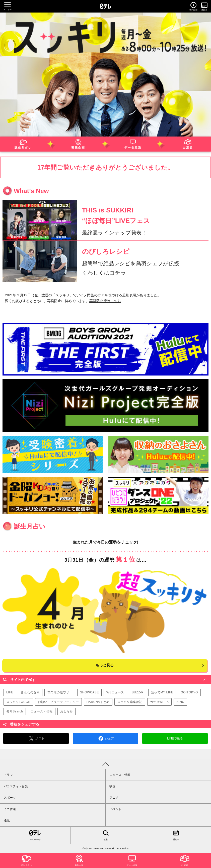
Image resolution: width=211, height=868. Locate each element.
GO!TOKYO (189, 692)
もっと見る (105, 665)
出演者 (188, 144)
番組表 (176, 835)
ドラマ (8, 775)
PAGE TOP (105, 764)
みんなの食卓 (30, 692)
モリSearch (15, 711)
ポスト (36, 738)
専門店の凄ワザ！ (60, 692)
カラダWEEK (160, 702)
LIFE (10, 692)
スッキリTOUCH (18, 702)
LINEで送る (175, 738)
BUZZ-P (138, 692)
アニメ (114, 798)
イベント (115, 809)
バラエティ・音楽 (16, 786)
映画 (112, 786)
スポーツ (10, 798)
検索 (105, 835)
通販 (7, 820)
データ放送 (133, 144)
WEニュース (115, 692)
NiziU (180, 702)
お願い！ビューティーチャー (58, 702)
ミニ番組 (10, 809)
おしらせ (66, 711)
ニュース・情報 (42, 711)
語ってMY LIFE (162, 692)
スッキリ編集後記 (130, 702)
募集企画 (78, 144)
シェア (105, 738)
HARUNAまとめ (98, 702)
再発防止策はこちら (105, 301)
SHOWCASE (89, 692)
